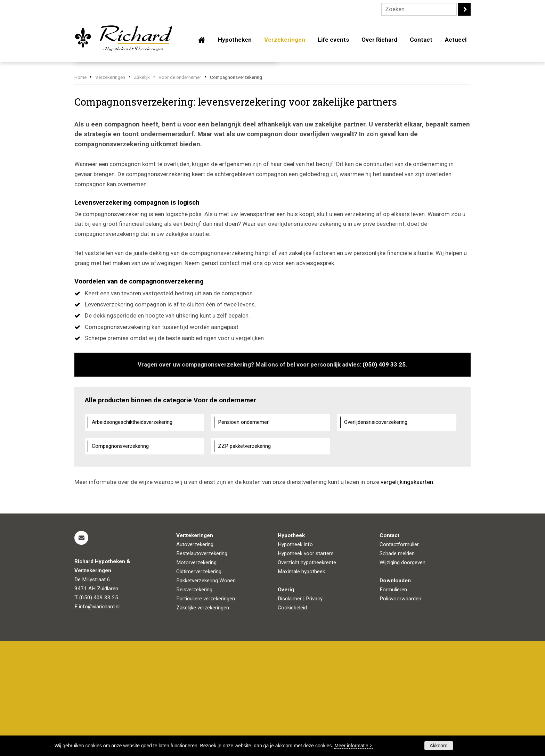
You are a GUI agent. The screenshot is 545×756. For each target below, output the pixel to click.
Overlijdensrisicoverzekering (376, 537)
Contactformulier (399, 659)
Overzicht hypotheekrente (307, 677)
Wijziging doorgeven (402, 677)
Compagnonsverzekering (120, 561)
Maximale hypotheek (301, 687)
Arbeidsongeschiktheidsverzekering (132, 537)
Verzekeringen (110, 192)
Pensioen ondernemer (243, 537)
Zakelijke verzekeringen (203, 723)
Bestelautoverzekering (202, 668)
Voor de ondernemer (180, 192)
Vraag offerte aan (107, 154)
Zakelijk (142, 192)
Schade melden (397, 668)
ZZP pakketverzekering (244, 561)
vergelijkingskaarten (407, 597)
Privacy (314, 714)
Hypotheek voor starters (306, 668)
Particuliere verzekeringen (206, 714)
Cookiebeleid (292, 723)
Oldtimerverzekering (199, 687)
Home (80, 192)
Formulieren (393, 705)
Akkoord (438, 746)
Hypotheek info (295, 659)
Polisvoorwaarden (400, 714)
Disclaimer (290, 714)
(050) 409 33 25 (384, 479)
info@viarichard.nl (99, 722)
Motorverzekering (196, 677)
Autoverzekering (195, 659)
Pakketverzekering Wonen (206, 696)
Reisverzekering (194, 705)
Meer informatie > (353, 746)
